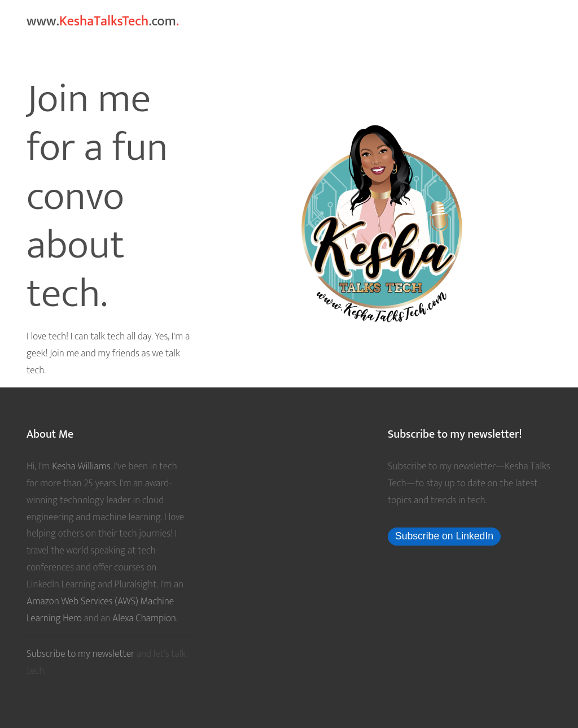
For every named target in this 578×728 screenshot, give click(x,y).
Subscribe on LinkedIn (444, 536)
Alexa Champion (144, 618)
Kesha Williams (81, 466)
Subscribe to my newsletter (82, 654)
